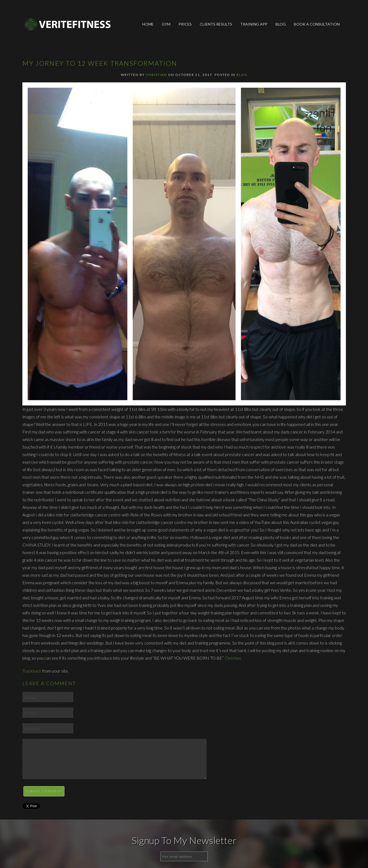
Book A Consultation (317, 24)
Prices (185, 24)
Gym (166, 24)
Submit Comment (44, 791)
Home (148, 24)
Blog (281, 24)
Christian (156, 75)
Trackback (32, 671)
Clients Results (216, 24)
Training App (254, 24)
